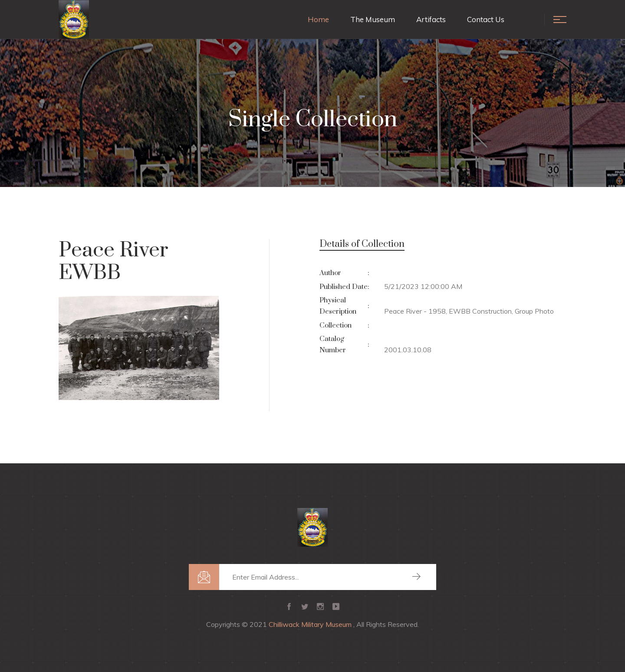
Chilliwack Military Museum (311, 624)
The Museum (373, 19)
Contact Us (486, 19)
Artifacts (431, 19)
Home (318, 19)
